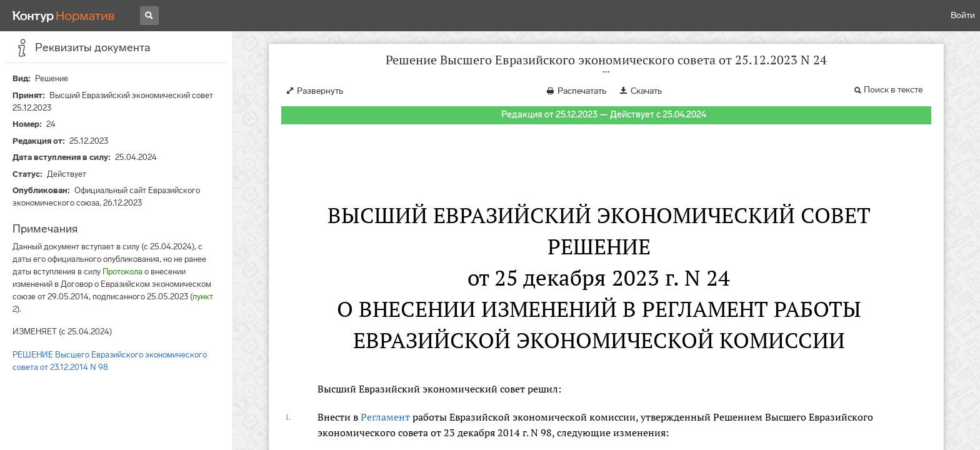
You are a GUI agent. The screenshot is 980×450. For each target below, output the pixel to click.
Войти (963, 15)
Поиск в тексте (893, 90)
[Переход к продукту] (64, 16)
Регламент (385, 417)
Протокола (122, 272)
